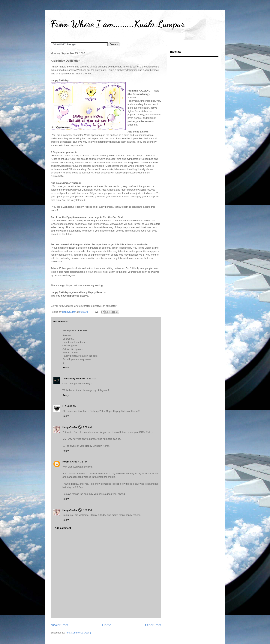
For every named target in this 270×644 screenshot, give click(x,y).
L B (64, 406)
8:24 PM (82, 330)
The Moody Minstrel (74, 379)
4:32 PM (83, 462)
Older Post (153, 625)
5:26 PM (87, 510)
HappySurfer (70, 427)
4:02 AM (72, 406)
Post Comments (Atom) (78, 633)
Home (107, 625)
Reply (66, 367)
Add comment (63, 528)
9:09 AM (87, 427)
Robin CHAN (70, 462)
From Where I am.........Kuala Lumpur (118, 24)
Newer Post (59, 625)
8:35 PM (91, 379)
